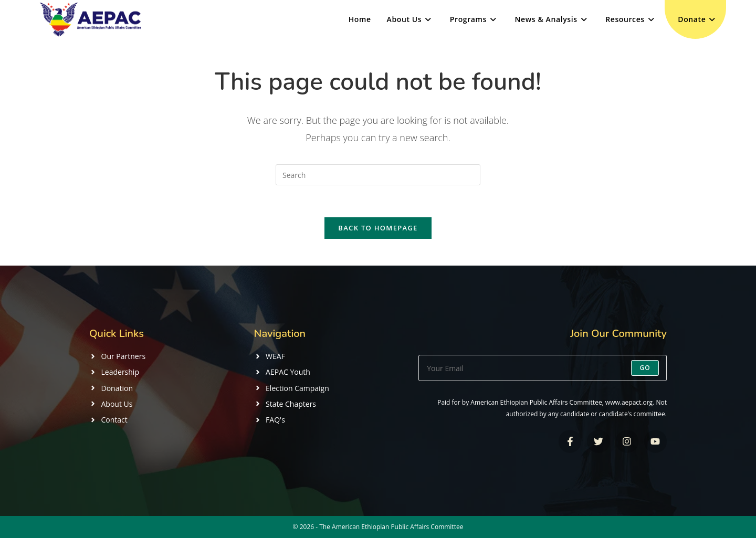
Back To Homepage (378, 228)
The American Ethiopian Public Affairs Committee (391, 527)
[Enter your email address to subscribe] (543, 368)
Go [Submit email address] (645, 368)
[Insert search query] (378, 175)
